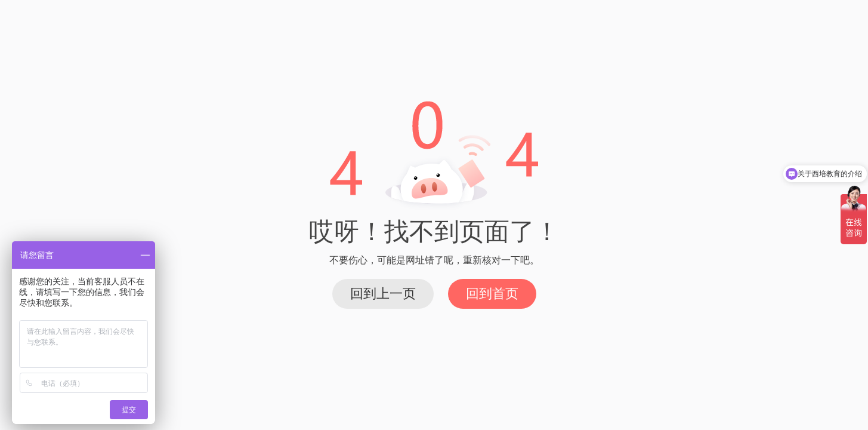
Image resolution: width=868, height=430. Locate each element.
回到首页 (492, 294)
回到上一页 (383, 294)
